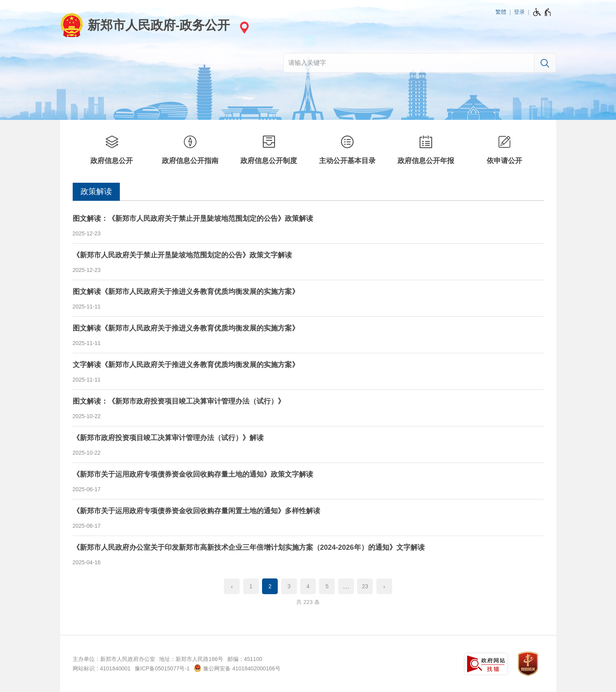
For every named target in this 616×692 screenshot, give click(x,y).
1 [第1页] (251, 586)
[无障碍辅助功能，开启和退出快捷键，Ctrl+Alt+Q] (542, 12)
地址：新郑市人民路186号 (191, 659)
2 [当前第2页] (270, 586)
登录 (519, 12)
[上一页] (232, 586)
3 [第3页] (289, 586)
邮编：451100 (245, 659)
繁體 (501, 12)
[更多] (346, 586)
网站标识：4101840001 (102, 668)
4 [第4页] (308, 586)
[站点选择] (243, 27)
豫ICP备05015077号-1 (162, 668)
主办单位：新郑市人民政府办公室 (114, 659)
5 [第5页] (327, 586)
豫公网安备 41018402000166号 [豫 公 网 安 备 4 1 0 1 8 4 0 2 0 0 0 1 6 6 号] (237, 668)
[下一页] (384, 586)
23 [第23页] (365, 586)
